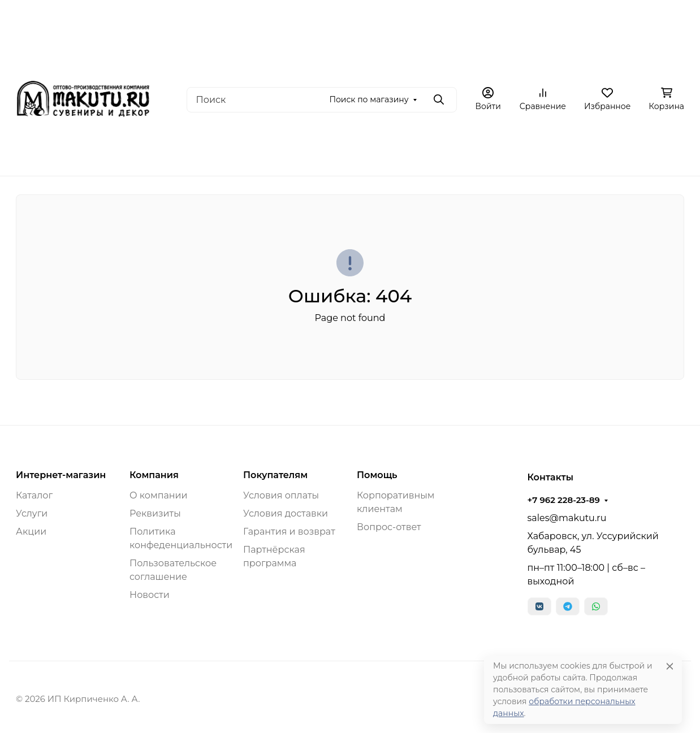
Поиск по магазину (369, 99)
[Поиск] (322, 100)
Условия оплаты (281, 495)
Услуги (32, 513)
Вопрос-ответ (389, 527)
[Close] (670, 666)
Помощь (377, 475)
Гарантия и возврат (289, 532)
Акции (31, 532)
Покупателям (275, 475)
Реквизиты (155, 513)
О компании (159, 495)
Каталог (34, 495)
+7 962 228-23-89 (564, 500)
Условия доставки (286, 513)
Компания (154, 475)
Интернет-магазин (61, 475)
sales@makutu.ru (567, 518)
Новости (150, 595)
